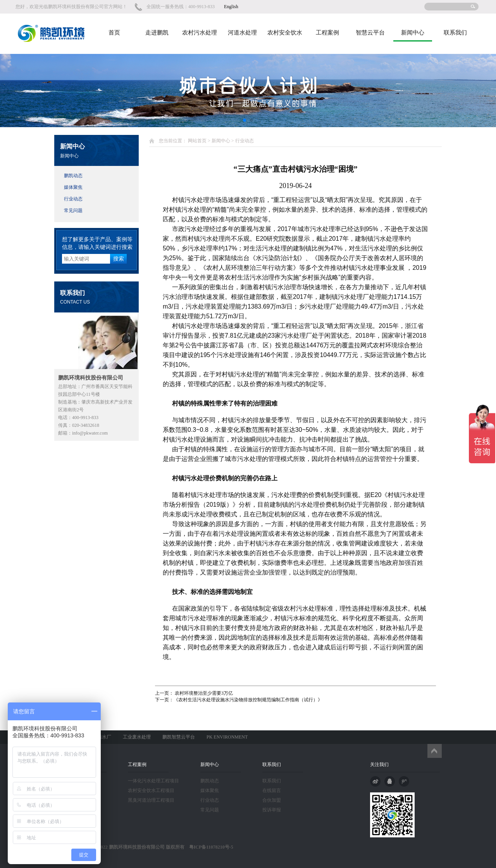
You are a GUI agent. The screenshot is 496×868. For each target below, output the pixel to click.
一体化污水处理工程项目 (153, 781)
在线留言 (272, 790)
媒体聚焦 (73, 187)
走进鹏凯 (157, 33)
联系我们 (455, 33)
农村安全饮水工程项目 (151, 790)
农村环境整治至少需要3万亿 (203, 693)
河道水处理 (242, 33)
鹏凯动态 (73, 176)
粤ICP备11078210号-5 (209, 847)
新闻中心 (413, 33)
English (231, 7)
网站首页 (197, 141)
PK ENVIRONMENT (227, 737)
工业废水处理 (137, 737)
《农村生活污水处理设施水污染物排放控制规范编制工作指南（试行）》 (248, 700)
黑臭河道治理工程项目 (151, 800)
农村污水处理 (200, 33)
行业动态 (73, 199)
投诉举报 (272, 810)
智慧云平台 (370, 33)
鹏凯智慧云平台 (179, 737)
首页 (114, 33)
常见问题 (73, 211)
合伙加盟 (272, 800)
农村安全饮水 (285, 33)
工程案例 (327, 33)
